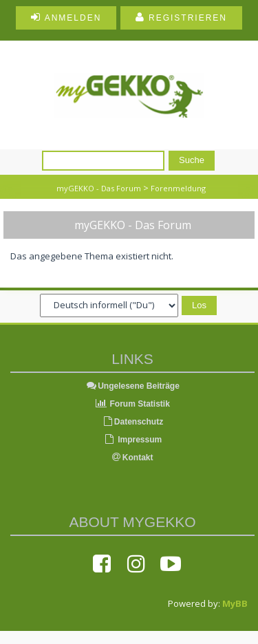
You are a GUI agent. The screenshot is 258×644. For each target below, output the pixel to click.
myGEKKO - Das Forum (99, 188)
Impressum (132, 440)
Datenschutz (132, 422)
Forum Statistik (132, 404)
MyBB (235, 603)
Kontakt (133, 458)
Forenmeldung (178, 188)
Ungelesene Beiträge (132, 386)
